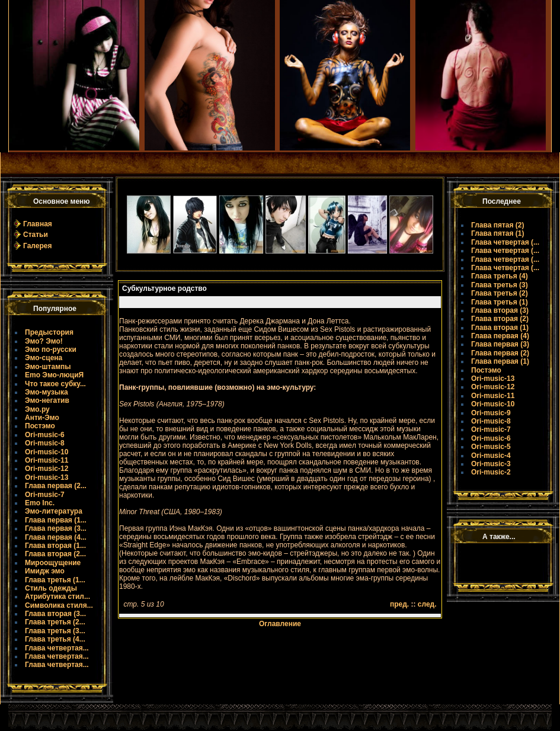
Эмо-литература (54, 511)
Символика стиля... (59, 605)
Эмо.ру (37, 409)
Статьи (36, 235)
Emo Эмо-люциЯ (54, 375)
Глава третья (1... (55, 580)
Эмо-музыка (47, 392)
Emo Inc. (40, 503)
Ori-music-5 (491, 447)
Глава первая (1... (56, 520)
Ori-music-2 (491, 472)
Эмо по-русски (51, 350)
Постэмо (40, 426)
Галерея (37, 246)
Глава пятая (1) (498, 233)
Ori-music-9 (491, 413)
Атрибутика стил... (57, 597)
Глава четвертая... (57, 648)
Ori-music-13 (47, 477)
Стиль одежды (51, 588)
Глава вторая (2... (55, 554)
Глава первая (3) (500, 344)
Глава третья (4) (500, 276)
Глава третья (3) (500, 285)
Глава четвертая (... (505, 242)
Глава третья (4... (55, 639)
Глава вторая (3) (500, 310)
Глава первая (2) (500, 353)
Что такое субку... (55, 384)
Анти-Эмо (42, 418)
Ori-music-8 (45, 443)
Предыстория (49, 332)
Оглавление (280, 624)
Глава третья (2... (55, 622)
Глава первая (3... (56, 528)
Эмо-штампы (48, 367)
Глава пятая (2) (498, 225)
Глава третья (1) (500, 302)
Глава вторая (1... (55, 546)
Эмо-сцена (44, 358)
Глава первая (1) (500, 361)
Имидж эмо (45, 571)
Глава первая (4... (56, 537)
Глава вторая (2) (500, 319)
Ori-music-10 (47, 452)
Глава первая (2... (56, 486)
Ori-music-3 (491, 464)
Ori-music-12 (47, 469)
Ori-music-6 (45, 435)
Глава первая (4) (500, 336)
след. (427, 604)
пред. (399, 604)
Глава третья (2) (500, 293)
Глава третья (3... (55, 631)
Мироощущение (53, 563)
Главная (38, 224)
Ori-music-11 (47, 460)
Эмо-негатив (47, 400)
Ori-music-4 (491, 456)
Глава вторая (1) (500, 328)
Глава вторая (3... (55, 614)
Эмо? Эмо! (44, 341)
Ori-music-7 (45, 495)
